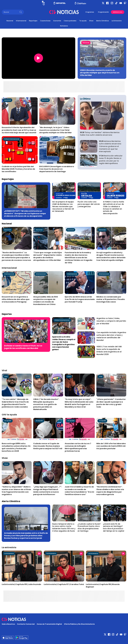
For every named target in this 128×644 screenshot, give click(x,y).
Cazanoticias (45, 21)
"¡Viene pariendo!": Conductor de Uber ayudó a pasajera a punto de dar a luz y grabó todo (111, 403)
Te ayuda (83, 21)
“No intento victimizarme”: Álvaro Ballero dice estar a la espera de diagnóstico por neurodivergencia (110, 491)
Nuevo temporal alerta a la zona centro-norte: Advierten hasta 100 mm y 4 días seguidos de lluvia (64, 528)
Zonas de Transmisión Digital (49, 624)
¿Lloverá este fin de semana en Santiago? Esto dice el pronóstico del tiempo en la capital (114, 528)
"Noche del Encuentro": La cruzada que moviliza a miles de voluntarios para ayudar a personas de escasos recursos (16, 256)
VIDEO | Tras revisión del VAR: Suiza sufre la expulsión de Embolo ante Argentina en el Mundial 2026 (109, 351)
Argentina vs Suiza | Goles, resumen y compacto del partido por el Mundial (111, 321)
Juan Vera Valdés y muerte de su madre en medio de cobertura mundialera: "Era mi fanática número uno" (79, 491)
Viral (6, 376)
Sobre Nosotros (8, 624)
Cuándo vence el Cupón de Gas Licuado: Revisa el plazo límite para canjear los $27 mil (48, 446)
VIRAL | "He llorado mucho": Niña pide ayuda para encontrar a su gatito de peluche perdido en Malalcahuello (46, 404)
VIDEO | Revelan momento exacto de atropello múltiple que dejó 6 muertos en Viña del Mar (100, 73)
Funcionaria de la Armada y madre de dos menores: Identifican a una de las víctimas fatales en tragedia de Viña (78, 258)
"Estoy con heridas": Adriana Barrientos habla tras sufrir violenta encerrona (100, 134)
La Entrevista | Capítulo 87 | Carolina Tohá (64, 584)
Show (91, 21)
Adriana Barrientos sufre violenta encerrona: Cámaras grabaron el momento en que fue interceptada (110, 146)
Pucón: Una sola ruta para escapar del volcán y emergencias (89, 204)
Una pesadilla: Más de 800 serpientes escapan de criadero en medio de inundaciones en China (46, 301)
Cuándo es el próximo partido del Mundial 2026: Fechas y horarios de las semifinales (18, 169)
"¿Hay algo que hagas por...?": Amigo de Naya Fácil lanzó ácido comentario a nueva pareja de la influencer (48, 491)
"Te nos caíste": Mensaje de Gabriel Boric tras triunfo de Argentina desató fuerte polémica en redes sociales (15, 403)
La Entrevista (117, 21)
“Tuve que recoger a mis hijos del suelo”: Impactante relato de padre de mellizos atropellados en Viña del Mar (48, 256)
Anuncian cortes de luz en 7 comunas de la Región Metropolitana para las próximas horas (78, 447)
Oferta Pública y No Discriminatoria (79, 624)
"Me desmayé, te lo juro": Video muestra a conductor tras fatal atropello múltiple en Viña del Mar (55, 130)
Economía (57, 21)
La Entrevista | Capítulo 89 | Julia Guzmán (21, 584)
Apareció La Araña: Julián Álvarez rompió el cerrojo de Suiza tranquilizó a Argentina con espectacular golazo (64, 343)
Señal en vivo (118, 12)
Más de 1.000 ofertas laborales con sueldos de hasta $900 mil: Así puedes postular (111, 446)
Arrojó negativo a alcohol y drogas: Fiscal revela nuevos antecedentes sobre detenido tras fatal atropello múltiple (111, 256)
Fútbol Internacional (12, 139)
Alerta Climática (102, 21)
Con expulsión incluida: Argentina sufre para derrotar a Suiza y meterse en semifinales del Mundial (111, 336)
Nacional (10, 21)
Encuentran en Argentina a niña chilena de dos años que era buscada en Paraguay (16, 299)
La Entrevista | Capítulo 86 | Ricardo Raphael (103, 586)
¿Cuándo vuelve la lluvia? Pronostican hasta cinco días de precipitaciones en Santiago (89, 528)
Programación (103, 12)
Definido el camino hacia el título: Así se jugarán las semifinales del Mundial (23, 347)
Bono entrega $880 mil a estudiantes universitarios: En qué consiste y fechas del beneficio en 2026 (16, 447)
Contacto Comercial (26, 624)
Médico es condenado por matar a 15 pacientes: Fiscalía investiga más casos (110, 299)
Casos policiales (70, 21)
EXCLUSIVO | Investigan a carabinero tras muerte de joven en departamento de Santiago (57, 169)
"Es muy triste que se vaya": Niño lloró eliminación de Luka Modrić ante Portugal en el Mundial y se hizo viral (79, 403)
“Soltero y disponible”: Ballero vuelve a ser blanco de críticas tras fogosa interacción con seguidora (16, 491)
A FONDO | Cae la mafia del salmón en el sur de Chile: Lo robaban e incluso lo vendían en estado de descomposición (113, 208)
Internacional (21, 21)
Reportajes (33, 21)
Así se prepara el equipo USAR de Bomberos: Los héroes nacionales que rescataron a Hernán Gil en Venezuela (63, 206)
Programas (90, 12)
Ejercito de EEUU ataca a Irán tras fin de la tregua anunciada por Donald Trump (80, 299)
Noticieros (64, 26)
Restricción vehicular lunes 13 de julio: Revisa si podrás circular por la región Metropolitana (111, 160)
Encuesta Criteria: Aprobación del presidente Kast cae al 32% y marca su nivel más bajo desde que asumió (19, 130)
